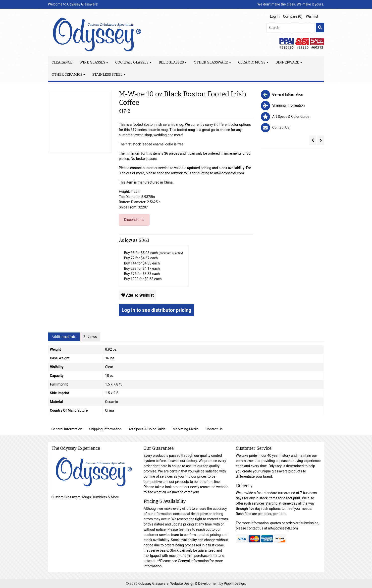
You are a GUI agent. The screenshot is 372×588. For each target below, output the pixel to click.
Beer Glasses (171, 62)
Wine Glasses (92, 62)
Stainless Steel (107, 75)
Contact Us (214, 429)
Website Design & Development (195, 584)
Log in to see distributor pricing (157, 310)
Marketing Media (186, 429)
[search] (320, 28)
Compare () (293, 16)
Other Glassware (211, 62)
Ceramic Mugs (252, 62)
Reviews (90, 337)
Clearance (62, 62)
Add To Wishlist (137, 295)
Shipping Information (105, 429)
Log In (275, 16)
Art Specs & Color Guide (147, 429)
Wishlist (312, 16)
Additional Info (64, 337)
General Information (67, 429)
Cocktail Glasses (132, 62)
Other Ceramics (67, 75)
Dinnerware (287, 62)
